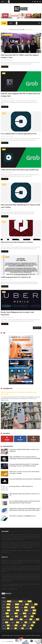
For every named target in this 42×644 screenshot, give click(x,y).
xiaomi (4, 604)
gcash (12, 613)
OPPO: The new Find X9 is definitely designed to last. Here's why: (19, 393)
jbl (35, 619)
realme (23, 604)
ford (20, 628)
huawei (4, 601)
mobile (4, 184)
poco (21, 613)
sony (22, 610)
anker (22, 622)
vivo (13, 604)
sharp (4, 616)
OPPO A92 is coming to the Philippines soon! (22, 516)
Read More (5, 67)
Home (4, 23)
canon (21, 616)
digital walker (6, 619)
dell (3, 622)
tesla (29, 625)
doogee (17, 619)
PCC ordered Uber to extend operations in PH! (19, 134)
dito (4, 613)
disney (4, 625)
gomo (30, 622)
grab (4, 73)
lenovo (4, 610)
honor (32, 604)
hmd (13, 625)
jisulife (27, 628)
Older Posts (37, 328)
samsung (15, 601)
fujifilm (30, 613)
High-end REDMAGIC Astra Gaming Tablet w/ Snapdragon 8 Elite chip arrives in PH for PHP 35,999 (25, 458)
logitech (26, 619)
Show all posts (29, 30)
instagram (13, 622)
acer (31, 610)
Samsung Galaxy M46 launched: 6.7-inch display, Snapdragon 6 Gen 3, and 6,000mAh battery (24, 465)
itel (29, 616)
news (4, 113)
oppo (25, 601)
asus (13, 607)
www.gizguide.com (7, 635)
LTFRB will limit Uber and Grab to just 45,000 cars (20, 170)
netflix (13, 616)
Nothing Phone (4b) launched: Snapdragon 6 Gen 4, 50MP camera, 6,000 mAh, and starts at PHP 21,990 (25, 509)
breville (4, 628)
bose (12, 628)
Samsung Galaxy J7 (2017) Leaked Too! (21, 486)
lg (30, 607)
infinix (22, 607)
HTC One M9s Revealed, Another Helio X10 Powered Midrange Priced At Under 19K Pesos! (25, 502)
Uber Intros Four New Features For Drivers (17, 242)
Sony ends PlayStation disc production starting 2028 (25, 479)
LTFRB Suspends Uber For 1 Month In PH (16, 277)
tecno (13, 610)
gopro (21, 625)
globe (4, 607)
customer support (7, 35)
